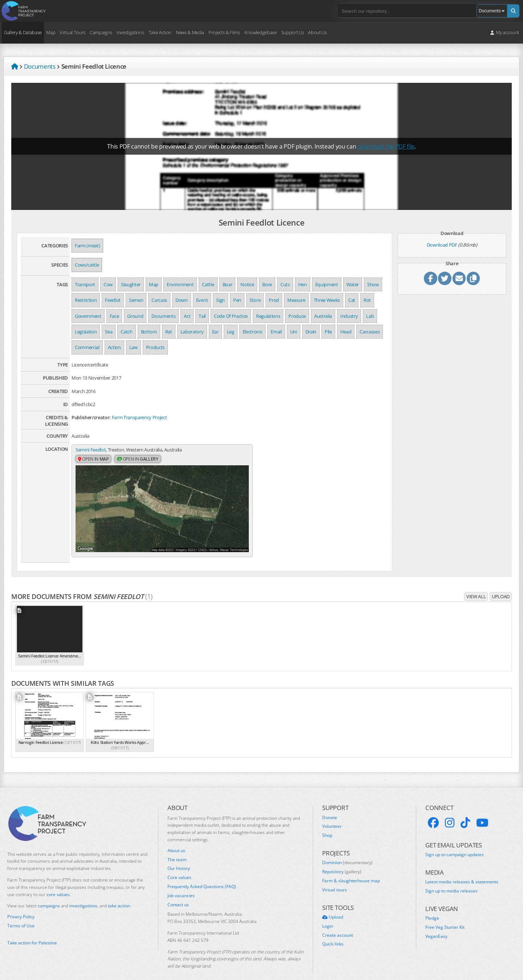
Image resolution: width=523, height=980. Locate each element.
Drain (311, 332)
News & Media (190, 32)
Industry (349, 316)
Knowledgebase (261, 32)
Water (353, 284)
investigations (83, 894)
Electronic (253, 332)
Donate (330, 806)
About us (176, 839)
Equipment (327, 284)
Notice (247, 284)
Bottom (149, 332)
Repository (342, 860)
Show (373, 284)
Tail (202, 316)
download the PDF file (386, 146)
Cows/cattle (87, 265)
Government (88, 316)
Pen (237, 300)
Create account (338, 924)
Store (255, 300)
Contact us (178, 893)
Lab (370, 316)
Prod (274, 300)
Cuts (285, 284)
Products (155, 347)
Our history (179, 857)
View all (476, 585)
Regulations (268, 316)
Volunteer (332, 815)
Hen (303, 284)
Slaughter (131, 284)
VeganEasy (436, 925)
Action (114, 347)
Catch (126, 332)
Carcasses (370, 332)
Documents (163, 316)
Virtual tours (335, 878)
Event (202, 300)
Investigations (130, 32)
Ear (215, 332)
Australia (323, 316)
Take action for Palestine (32, 931)
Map (51, 32)
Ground (135, 316)
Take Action (160, 32)
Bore (267, 284)
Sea (109, 332)
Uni (294, 332)
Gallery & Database (23, 32)
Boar (228, 284)
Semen (136, 300)
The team (177, 848)
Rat (169, 332)
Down (182, 300)
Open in (93, 459)
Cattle (208, 284)
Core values (179, 866)
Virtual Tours (72, 32)
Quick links (333, 933)
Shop (327, 824)
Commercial (87, 347)
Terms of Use (21, 914)
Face (114, 316)
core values (58, 883)
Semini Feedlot (91, 450)
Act (187, 316)
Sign (220, 300)
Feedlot (113, 300)
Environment (180, 284)
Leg (231, 332)
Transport (85, 284)
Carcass (159, 300)
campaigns (49, 894)
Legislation (86, 332)
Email (276, 332)
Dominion (347, 851)
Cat (352, 300)
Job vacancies (181, 884)
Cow (108, 284)
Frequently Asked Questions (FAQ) (202, 875)
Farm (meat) (87, 246)
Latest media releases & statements (462, 871)
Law (133, 347)
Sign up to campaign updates (455, 843)
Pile (328, 332)
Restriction (86, 300)
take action (119, 894)
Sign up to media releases (451, 879)
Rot (367, 300)
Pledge (432, 907)
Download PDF (442, 245)
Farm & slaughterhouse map (351, 869)
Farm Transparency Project (139, 417)
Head (346, 332)
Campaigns (101, 32)
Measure (296, 300)
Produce (297, 316)
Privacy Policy (21, 906)
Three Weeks (327, 300)
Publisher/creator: (91, 417)
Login (328, 915)
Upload (501, 585)
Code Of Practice (231, 316)
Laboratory (192, 332)
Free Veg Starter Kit (445, 916)
